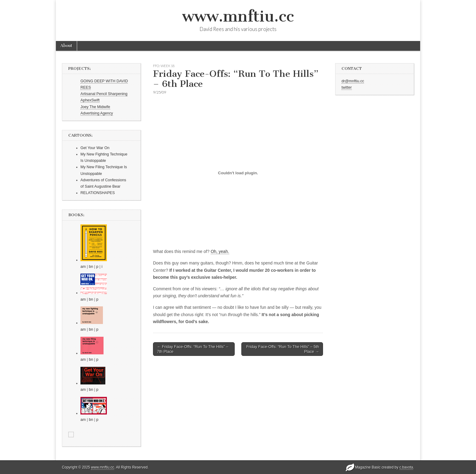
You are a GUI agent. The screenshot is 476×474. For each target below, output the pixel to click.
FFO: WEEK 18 (164, 66)
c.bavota (406, 467)
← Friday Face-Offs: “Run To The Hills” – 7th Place (193, 349)
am (83, 267)
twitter (347, 87)
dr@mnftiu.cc (353, 81)
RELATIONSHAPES (98, 193)
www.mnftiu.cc (238, 16)
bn (91, 267)
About (66, 46)
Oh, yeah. (220, 251)
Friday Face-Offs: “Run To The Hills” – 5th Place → (283, 349)
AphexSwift (90, 100)
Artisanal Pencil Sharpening (104, 94)
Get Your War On (95, 148)
